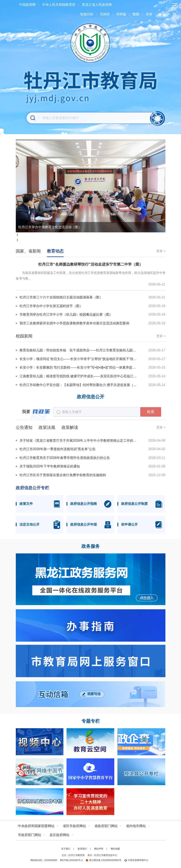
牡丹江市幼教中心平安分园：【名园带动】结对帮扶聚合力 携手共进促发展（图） (78, 385)
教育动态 (55, 251)
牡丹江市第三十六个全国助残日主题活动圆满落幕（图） (61, 297)
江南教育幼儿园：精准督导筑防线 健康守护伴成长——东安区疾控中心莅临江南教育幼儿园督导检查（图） (78, 376)
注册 (162, 14)
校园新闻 (24, 336)
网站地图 (115, 849)
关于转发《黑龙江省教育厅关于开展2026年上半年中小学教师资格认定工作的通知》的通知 (79, 441)
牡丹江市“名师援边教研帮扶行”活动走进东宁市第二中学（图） (91, 264)
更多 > (161, 251)
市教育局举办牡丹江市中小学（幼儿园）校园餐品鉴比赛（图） (66, 314)
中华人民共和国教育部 (59, 5)
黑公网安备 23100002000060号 (103, 860)
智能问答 (87, 14)
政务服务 (91, 546)
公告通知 (24, 427)
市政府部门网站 (30, 835)
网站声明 (99, 849)
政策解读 (70, 427)
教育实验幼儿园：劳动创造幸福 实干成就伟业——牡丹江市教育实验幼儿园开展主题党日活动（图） (78, 350)
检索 (151, 412)
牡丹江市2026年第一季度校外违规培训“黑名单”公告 (58, 449)
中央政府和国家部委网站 (36, 826)
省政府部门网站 (106, 826)
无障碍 (105, 14)
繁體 (136, 14)
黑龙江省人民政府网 (97, 5)
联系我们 (82, 849)
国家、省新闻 (28, 251)
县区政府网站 (59, 835)
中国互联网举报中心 (136, 860)
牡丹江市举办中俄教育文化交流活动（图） (50, 227)
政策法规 (47, 427)
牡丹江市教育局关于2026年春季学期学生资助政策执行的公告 (65, 458)
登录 (149, 14)
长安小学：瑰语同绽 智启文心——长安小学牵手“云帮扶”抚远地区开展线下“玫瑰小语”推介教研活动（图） (78, 359)
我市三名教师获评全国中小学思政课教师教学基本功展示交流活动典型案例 (74, 323)
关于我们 (66, 849)
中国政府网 (27, 5)
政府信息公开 (91, 397)
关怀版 (121, 14)
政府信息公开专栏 (32, 488)
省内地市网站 (136, 826)
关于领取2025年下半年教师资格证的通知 (50, 466)
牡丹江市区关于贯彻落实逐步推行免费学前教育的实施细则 (63, 475)
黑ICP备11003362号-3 (71, 860)
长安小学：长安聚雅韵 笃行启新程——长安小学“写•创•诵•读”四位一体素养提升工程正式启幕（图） (78, 367)
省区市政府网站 (74, 826)
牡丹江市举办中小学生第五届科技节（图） (51, 306)
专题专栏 (91, 721)
